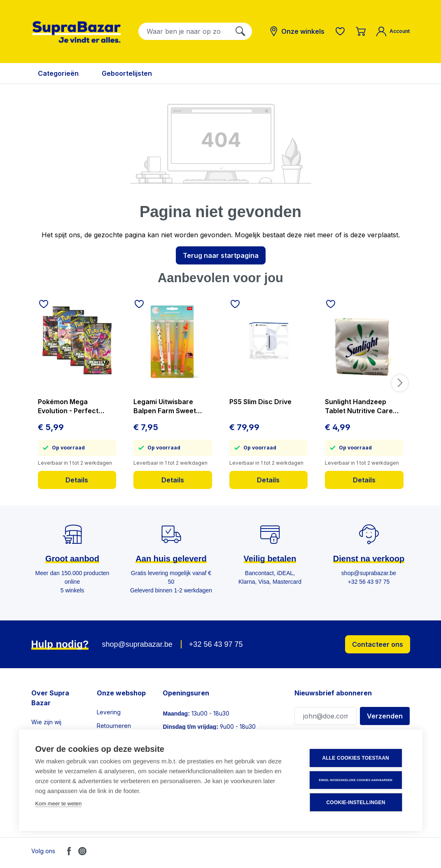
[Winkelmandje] (361, 31)
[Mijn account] (393, 31)
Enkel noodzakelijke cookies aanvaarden (356, 780)
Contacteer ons (378, 644)
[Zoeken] (240, 31)
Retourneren (114, 726)
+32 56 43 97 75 (216, 644)
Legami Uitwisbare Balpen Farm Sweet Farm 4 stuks (165, 406)
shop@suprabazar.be (137, 644)
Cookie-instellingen (356, 802)
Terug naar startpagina (221, 255)
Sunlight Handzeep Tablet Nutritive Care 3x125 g (359, 406)
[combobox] (184, 31)
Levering (109, 712)
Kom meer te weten (59, 804)
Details (77, 480)
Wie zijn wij (46, 722)
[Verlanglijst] (340, 31)
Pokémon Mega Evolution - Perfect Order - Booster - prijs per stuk (74, 406)
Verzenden (385, 716)
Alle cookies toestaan (356, 758)
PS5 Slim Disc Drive (260, 402)
